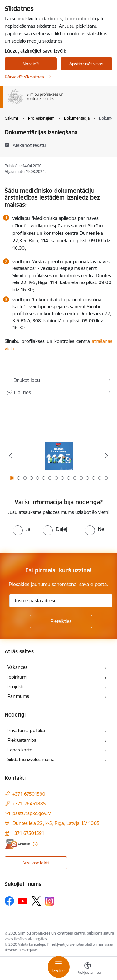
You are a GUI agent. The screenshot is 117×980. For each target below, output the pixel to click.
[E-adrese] (17, 844)
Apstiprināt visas (86, 64)
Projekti (15, 686)
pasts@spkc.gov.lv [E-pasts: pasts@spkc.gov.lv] (32, 813)
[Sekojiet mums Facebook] (9, 901)
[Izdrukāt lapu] (58, 380)
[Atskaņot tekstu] (29, 145)
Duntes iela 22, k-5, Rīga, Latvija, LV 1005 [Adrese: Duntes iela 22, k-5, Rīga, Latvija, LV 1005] (56, 823)
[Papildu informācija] (35, 844)
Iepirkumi (17, 677)
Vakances (17, 667)
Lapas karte (20, 750)
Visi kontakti (36, 863)
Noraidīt (31, 64)
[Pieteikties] (61, 622)
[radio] (22, 529)
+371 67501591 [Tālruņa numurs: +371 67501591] (28, 833)
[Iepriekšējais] (10, 456)
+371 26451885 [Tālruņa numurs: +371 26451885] (29, 804)
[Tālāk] (107, 456)
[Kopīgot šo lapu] (58, 392)
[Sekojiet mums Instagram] (50, 901)
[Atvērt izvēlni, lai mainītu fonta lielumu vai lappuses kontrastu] (88, 969)
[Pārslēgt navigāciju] (59, 967)
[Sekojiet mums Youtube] (23, 901)
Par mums (18, 696)
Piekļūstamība (22, 740)
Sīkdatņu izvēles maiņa (31, 759)
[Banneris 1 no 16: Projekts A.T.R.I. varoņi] (59, 456)
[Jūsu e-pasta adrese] (61, 601)
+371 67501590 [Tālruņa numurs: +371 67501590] (29, 794)
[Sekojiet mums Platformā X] (36, 901)
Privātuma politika (26, 730)
